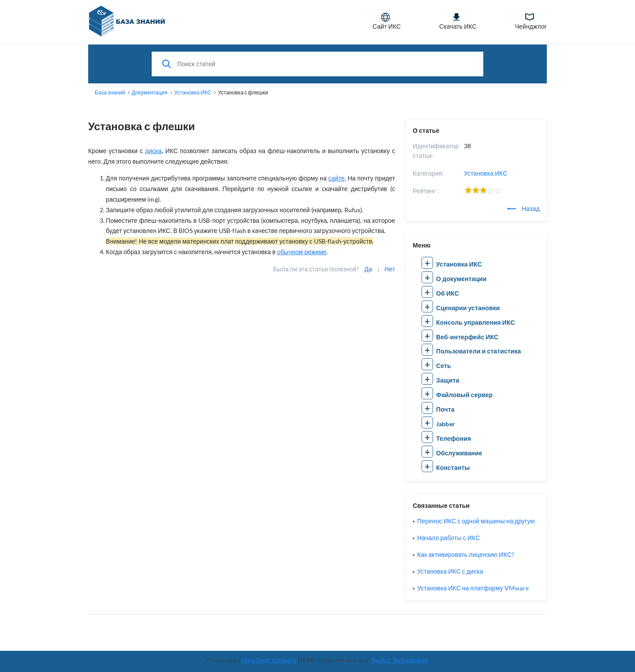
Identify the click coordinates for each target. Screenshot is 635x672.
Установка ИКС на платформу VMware (473, 588)
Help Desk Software (269, 660)
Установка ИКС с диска (450, 571)
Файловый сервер (464, 395)
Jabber (446, 424)
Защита (448, 380)
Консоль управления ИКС (476, 322)
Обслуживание (459, 453)
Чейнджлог (531, 21)
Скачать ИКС (458, 21)
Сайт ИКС (387, 21)
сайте (336, 178)
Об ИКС (448, 293)
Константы (453, 467)
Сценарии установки (468, 308)
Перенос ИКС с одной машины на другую (476, 521)
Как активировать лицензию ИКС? (466, 554)
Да (368, 269)
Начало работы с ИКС (448, 538)
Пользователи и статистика (478, 351)
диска (153, 151)
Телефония (454, 438)
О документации (461, 279)
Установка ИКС (486, 173)
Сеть (444, 366)
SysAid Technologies (400, 660)
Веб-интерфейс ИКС (467, 337)
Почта (445, 409)
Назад (523, 208)
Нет (390, 269)
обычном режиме (302, 252)
